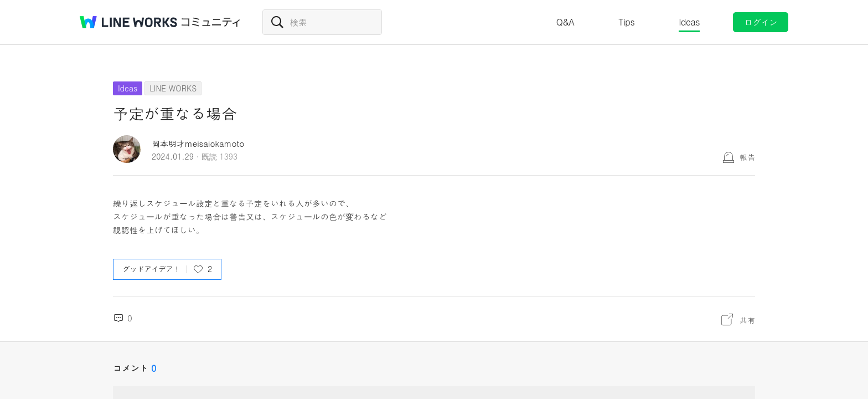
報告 (747, 157)
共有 (747, 320)
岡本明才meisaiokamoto (198, 143)
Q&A (565, 22)
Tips (626, 22)
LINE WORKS (173, 88)
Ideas (689, 22)
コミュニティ (211, 22)
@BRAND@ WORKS (128, 22)
